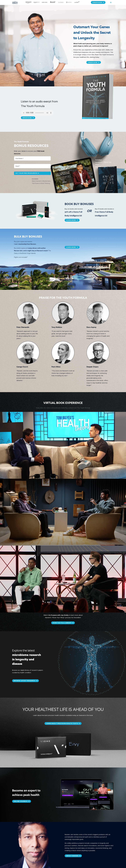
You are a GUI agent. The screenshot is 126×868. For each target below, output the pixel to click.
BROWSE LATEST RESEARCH (26, 681)
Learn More (72, 220)
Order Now (98, 3)
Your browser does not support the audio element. (37, 113)
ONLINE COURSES (22, 801)
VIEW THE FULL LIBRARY (63, 623)
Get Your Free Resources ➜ (28, 173)
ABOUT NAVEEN (73, 855)
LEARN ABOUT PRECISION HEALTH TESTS (63, 723)
